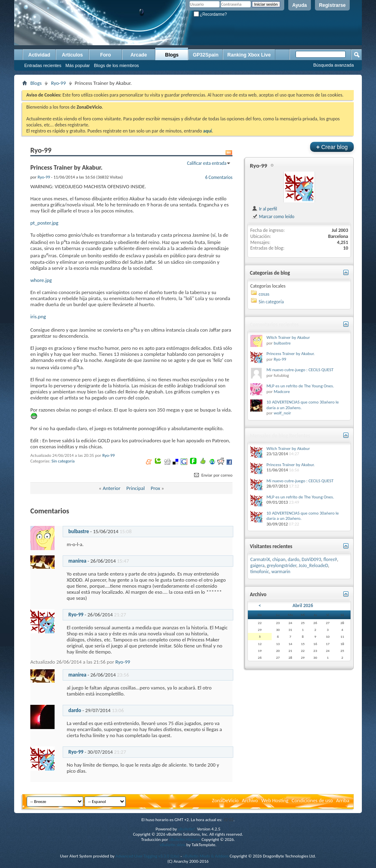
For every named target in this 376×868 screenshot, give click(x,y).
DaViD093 (311, 559)
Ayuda (300, 5)
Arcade (139, 55)
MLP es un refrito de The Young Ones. (300, 386)
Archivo (250, 800)
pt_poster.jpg (44, 223)
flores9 (330, 559)
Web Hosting (275, 800)
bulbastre (79, 531)
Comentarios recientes (274, 325)
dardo (75, 710)
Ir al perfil (264, 209)
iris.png (38, 316)
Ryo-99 (58, 83)
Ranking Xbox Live (249, 55)
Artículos (72, 55)
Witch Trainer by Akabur (288, 337)
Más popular (78, 65)
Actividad (39, 55)
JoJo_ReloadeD (314, 565)
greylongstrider (282, 565)
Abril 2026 (303, 605)
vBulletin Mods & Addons (206, 856)
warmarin (281, 572)
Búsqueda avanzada (334, 65)
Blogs (172, 55)
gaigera (257, 565)
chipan (279, 559)
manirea (77, 561)
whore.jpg (41, 280)
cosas (264, 294)
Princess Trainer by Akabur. (290, 354)
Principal (135, 488)
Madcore (282, 392)
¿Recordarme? (210, 14)
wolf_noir (282, 413)
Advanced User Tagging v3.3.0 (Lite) (148, 856)
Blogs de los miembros (116, 65)
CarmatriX (260, 559)
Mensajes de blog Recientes (280, 436)
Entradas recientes (43, 65)
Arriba (343, 800)
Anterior (112, 488)
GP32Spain (206, 55)
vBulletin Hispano (185, 840)
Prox (155, 488)
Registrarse (332, 5)
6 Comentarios (219, 177)
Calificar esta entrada (207, 163)
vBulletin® (187, 829)
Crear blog (332, 147)
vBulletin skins (173, 845)
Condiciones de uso (312, 800)
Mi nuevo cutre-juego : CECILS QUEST (300, 370)
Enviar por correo (213, 475)
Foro (106, 55)
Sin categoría (63, 461)
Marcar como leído (273, 216)
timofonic (260, 572)
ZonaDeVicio (225, 800)
